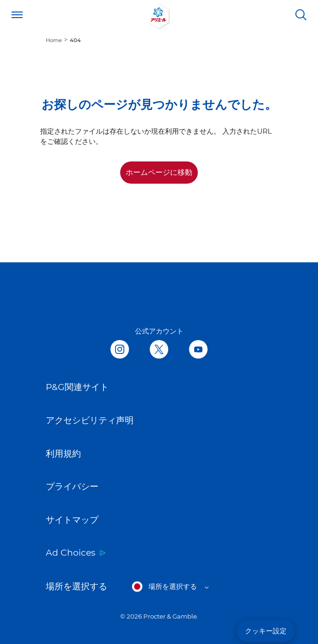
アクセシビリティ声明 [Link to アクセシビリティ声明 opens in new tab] (90, 420)
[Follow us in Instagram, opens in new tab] (120, 350)
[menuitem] (58, 40)
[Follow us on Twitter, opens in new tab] (159, 350)
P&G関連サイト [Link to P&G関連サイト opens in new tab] (77, 387)
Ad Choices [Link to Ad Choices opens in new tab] (70, 553)
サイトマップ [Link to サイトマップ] (72, 520)
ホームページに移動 (159, 172)
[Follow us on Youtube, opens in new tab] (198, 350)
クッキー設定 (266, 631)
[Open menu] (17, 15)
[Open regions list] (170, 587)
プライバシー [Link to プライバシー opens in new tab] (72, 486)
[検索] (301, 15)
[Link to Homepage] (159, 15)
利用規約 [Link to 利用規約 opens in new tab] (63, 454)
